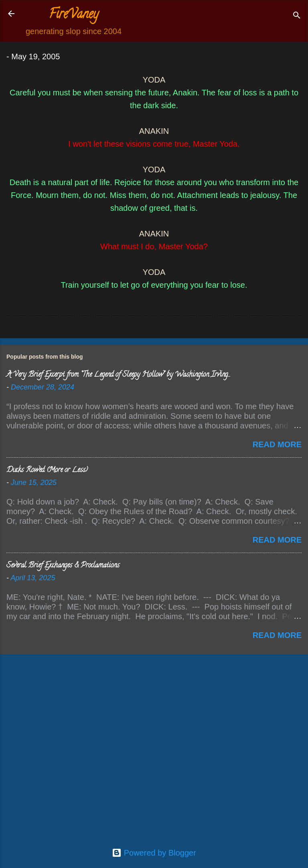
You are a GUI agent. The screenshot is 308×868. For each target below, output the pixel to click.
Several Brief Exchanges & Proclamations (63, 566)
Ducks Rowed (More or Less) (47, 470)
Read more (277, 444)
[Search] (297, 16)
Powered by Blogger (154, 853)
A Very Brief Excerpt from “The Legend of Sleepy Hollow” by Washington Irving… (118, 375)
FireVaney (74, 15)
